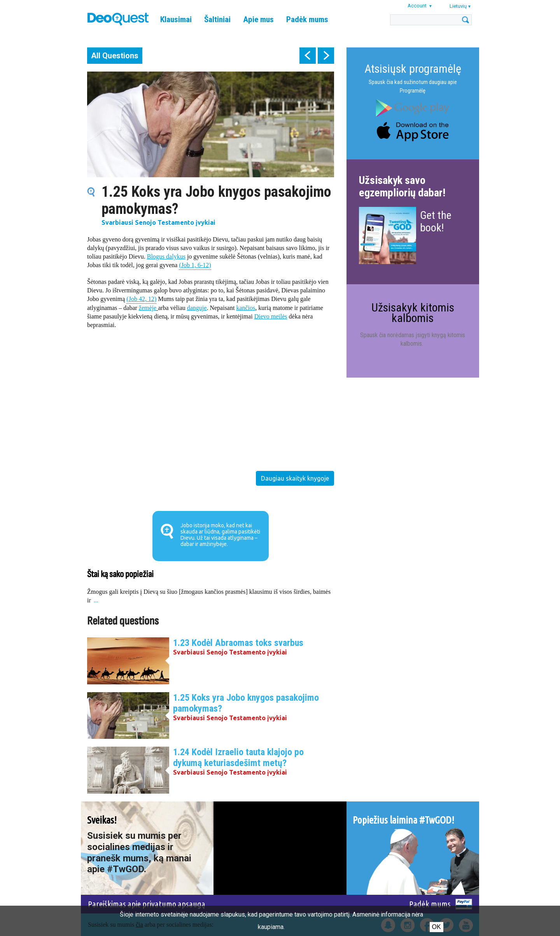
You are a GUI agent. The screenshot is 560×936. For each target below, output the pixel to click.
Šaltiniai (217, 19)
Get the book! (436, 221)
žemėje (148, 308)
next (326, 56)
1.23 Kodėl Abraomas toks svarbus (238, 643)
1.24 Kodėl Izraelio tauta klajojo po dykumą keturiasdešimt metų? (238, 758)
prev (308, 56)
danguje (197, 308)
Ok (437, 927)
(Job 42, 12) (141, 298)
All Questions (115, 56)
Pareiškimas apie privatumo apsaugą (147, 904)
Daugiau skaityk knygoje (295, 478)
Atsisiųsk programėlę (413, 69)
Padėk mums (307, 19)
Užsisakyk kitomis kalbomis (413, 312)
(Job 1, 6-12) (195, 265)
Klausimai (176, 19)
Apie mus (258, 19)
